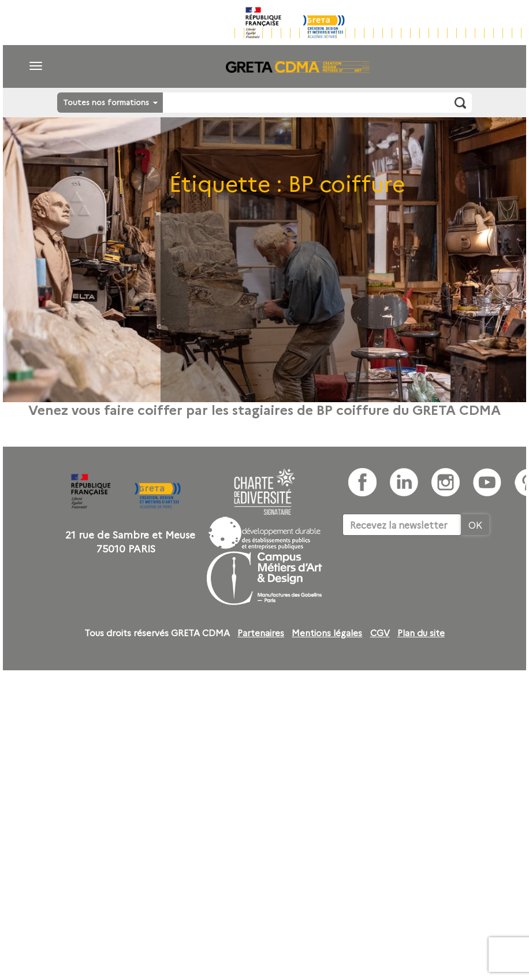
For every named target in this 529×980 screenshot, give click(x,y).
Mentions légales (327, 633)
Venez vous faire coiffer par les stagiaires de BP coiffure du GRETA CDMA (264, 409)
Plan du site (421, 633)
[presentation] (430, 571)
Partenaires (261, 633)
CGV (380, 633)
